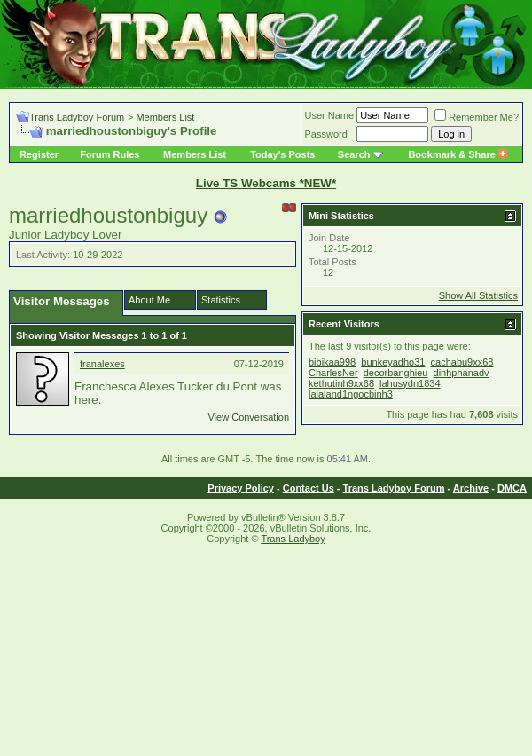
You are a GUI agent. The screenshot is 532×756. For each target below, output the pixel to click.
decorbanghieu (396, 373)
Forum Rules (110, 154)
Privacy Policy (241, 488)
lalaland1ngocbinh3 (351, 394)
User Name (330, 115)
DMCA (512, 488)
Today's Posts (282, 154)
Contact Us (309, 488)
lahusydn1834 (410, 383)
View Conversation (248, 417)
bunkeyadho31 (393, 362)
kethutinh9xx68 (341, 383)
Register (39, 154)
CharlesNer (333, 373)
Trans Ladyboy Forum (77, 117)
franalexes (102, 364)
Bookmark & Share (457, 154)
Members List (165, 117)
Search (354, 154)
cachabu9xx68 (462, 362)
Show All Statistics (478, 295)
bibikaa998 (332, 362)
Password (326, 134)
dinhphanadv (462, 373)
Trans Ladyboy (293, 539)
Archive (471, 488)
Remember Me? (477, 117)
